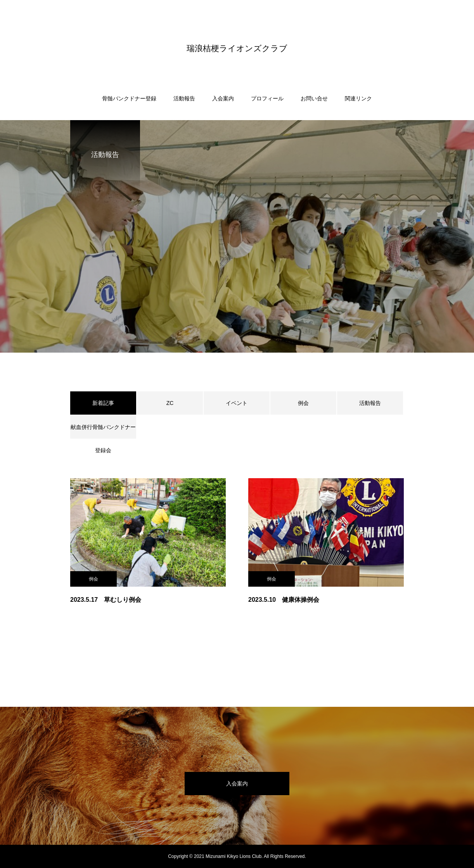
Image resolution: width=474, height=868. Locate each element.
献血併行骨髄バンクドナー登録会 (103, 431)
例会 (303, 403)
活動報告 (184, 98)
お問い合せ (314, 98)
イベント (237, 403)
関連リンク (358, 98)
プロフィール (267, 98)
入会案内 (223, 98)
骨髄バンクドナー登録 (129, 98)
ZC (170, 403)
